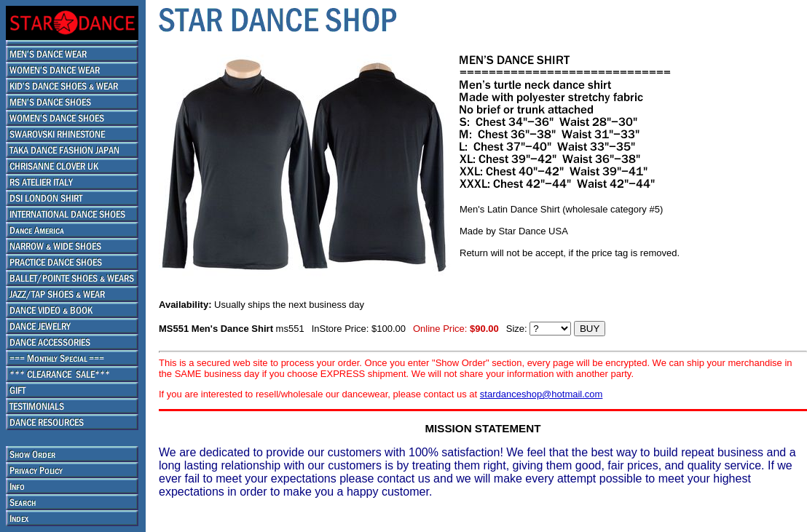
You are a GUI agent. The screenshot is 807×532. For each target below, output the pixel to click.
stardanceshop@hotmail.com (542, 394)
